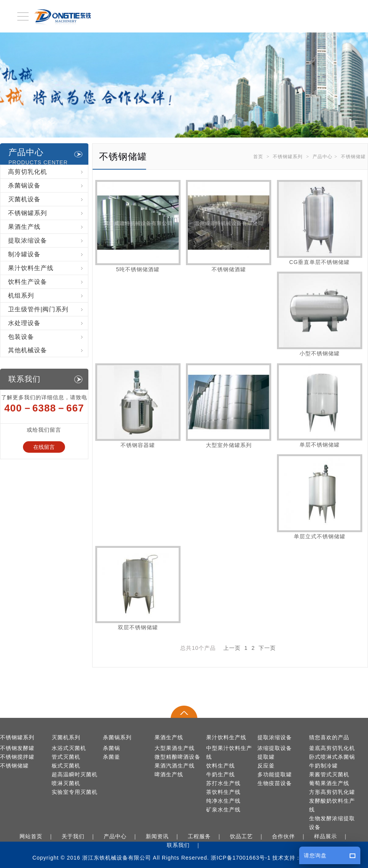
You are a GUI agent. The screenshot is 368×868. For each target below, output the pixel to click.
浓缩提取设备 (275, 748)
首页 (258, 157)
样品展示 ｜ (333, 836)
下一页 (267, 648)
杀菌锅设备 (48, 185)
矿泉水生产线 (223, 810)
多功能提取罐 (275, 775)
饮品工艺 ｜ (249, 836)
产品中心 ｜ (122, 836)
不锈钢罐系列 (288, 157)
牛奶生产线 (221, 775)
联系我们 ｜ (186, 845)
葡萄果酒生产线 (329, 783)
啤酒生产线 (169, 775)
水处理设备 (48, 323)
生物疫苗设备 (275, 783)
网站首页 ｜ (38, 836)
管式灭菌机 (66, 757)
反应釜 (266, 766)
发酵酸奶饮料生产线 (332, 805)
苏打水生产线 (223, 783)
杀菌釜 (112, 757)
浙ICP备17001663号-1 (241, 858)
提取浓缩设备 (48, 240)
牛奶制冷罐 (323, 766)
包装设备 (48, 337)
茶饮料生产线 (223, 792)
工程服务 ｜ (207, 836)
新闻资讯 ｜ (164, 836)
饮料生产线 (221, 766)
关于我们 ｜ (80, 836)
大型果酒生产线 (175, 748)
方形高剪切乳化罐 (332, 792)
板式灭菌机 (66, 766)
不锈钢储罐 (353, 157)
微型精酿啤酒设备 (177, 757)
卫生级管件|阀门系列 (48, 309)
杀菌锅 (112, 748)
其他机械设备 (48, 350)
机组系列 (48, 296)
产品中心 (322, 157)
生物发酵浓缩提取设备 (332, 823)
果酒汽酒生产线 (175, 766)
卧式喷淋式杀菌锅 (332, 757)
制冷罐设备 (48, 254)
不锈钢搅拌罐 (17, 757)
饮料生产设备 (48, 282)
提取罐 (266, 757)
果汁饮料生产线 (48, 268)
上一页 (232, 648)
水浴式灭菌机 (69, 748)
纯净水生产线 (223, 801)
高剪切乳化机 (48, 172)
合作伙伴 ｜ (291, 836)
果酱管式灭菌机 (329, 775)
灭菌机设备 (48, 199)
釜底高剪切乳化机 (332, 748)
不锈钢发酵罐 (17, 748)
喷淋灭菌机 (66, 783)
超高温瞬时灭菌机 (75, 775)
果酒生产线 (48, 227)
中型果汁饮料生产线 (229, 753)
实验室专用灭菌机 (75, 792)
